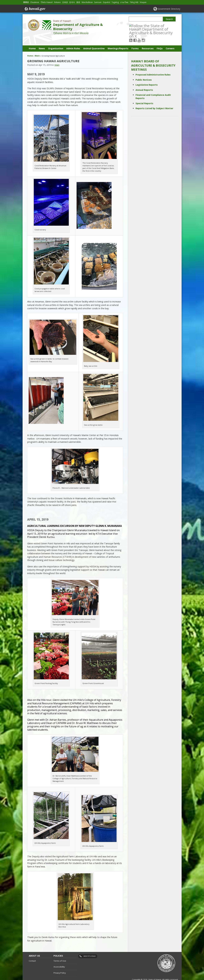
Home (32, 41)
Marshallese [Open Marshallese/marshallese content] (87, 2)
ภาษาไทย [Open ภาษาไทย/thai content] (124, 2)
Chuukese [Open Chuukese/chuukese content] (35, 2)
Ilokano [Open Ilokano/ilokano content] (57, 2)
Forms (135, 41)
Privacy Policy (60, 965)
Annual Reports (144, 82)
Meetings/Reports (118, 41)
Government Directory (169, 9)
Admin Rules (73, 41)
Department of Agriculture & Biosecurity (78, 27)
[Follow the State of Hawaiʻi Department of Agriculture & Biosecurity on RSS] (135, 25)
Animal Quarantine (94, 41)
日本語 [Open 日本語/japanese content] (65, 2)
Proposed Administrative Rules (153, 67)
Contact (32, 953)
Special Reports (144, 96)
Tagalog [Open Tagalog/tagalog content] (115, 2)
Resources (148, 41)
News (42, 41)
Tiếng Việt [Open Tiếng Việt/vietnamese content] (134, 2)
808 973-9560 (90, 948)
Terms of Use (60, 953)
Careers (170, 41)
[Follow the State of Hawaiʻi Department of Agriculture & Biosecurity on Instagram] (148, 25)
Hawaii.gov (35, 9)
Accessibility (59, 959)
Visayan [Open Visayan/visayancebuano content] (143, 2)
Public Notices (144, 72)
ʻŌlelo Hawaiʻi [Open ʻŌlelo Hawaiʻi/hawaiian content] (47, 2)
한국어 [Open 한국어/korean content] (72, 2)
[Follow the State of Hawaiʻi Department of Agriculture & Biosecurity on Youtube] (143, 25)
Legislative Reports (147, 77)
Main (37, 48)
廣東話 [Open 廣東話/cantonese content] (26, 2)
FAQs (160, 41)
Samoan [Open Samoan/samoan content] (98, 2)
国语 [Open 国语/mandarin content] (78, 2)
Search (169, 19)
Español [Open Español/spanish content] (107, 2)
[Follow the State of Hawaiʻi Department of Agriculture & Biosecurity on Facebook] (139, 25)
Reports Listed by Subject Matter (154, 101)
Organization (56, 41)
